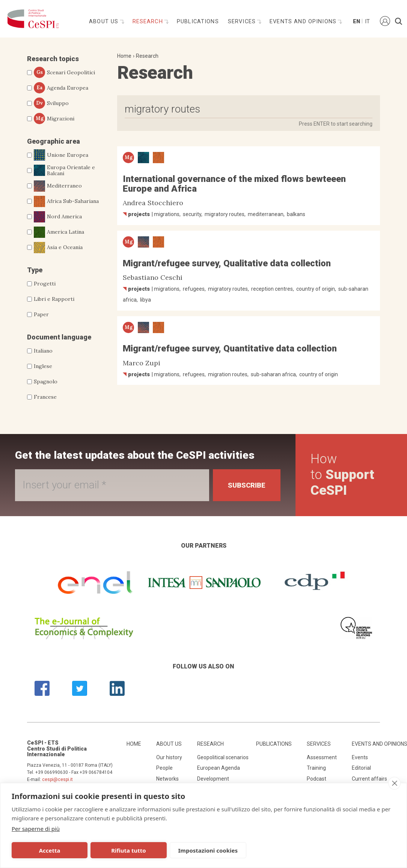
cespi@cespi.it (57, 779)
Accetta (49, 850)
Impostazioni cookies (206, 850)
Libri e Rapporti (54, 299)
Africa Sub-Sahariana (66, 201)
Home (124, 56)
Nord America (58, 217)
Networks (167, 779)
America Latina (59, 232)
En (356, 22)
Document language (59, 337)
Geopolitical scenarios (223, 757)
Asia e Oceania (58, 248)
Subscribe (247, 485)
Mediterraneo (58, 186)
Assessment (322, 757)
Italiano (43, 351)
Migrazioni (54, 119)
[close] (394, 783)
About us (105, 22)
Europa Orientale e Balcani (64, 171)
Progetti (45, 284)
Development (213, 779)
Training (316, 768)
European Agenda (219, 768)
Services (243, 22)
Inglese (43, 366)
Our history (169, 757)
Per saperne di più (36, 829)
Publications (198, 22)
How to (342, 475)
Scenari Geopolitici (64, 72)
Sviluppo (51, 103)
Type (35, 270)
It (367, 22)
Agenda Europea (61, 88)
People (164, 768)
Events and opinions (304, 22)
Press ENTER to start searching (336, 124)
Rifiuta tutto (127, 850)
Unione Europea (61, 155)
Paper (41, 314)
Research (149, 22)
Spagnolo (46, 381)
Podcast (317, 779)
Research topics (53, 59)
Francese (45, 397)
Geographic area (54, 141)
